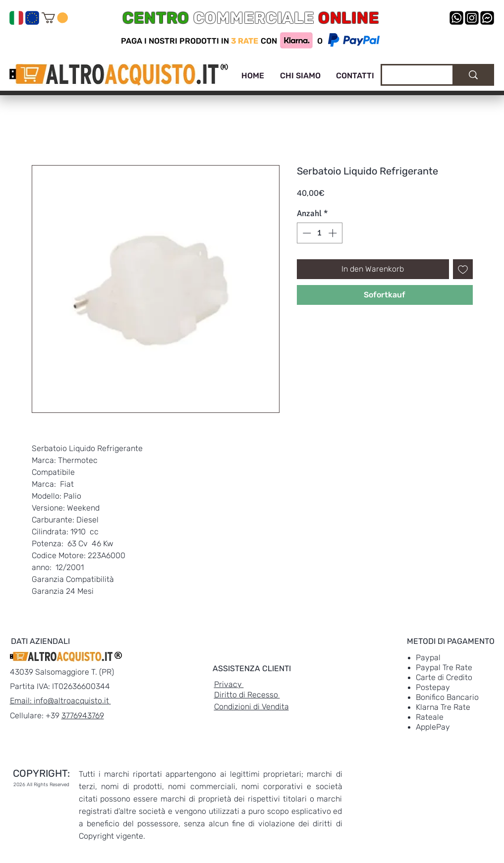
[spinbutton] (319, 233)
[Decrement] (306, 233)
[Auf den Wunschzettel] (463, 269)
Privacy (229, 684)
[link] (55, 18)
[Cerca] (410, 76)
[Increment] (334, 233)
